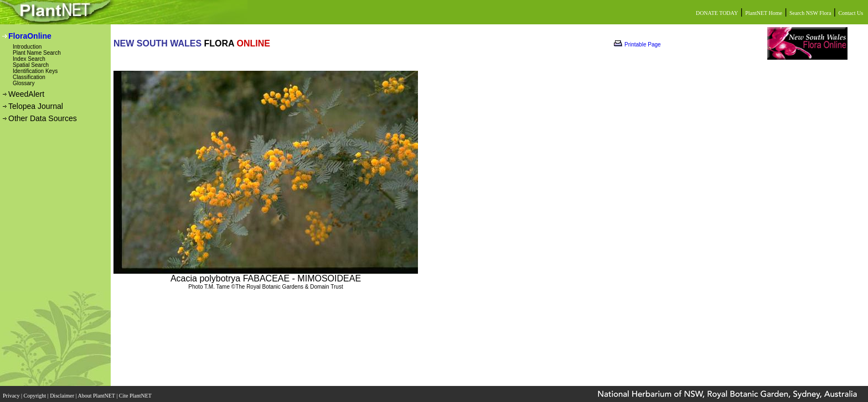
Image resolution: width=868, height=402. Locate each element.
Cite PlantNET (136, 392)
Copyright (36, 392)
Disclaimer (63, 392)
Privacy (12, 392)
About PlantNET (97, 392)
